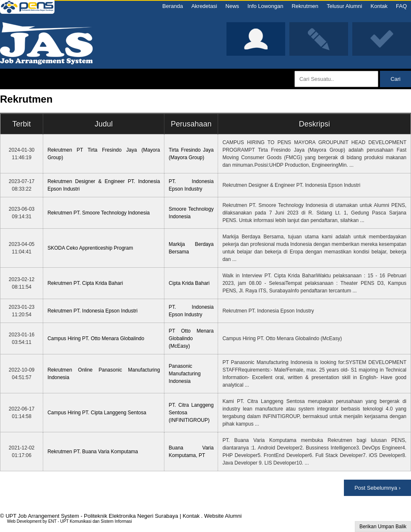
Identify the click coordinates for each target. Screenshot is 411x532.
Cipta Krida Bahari (189, 283)
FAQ (401, 6)
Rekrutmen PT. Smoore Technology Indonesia (99, 213)
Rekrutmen (305, 6)
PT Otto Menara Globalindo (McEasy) (191, 338)
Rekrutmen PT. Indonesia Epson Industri (92, 311)
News (233, 6)
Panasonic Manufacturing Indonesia (185, 374)
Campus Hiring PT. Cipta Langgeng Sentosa (97, 413)
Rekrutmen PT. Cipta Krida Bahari (85, 283)
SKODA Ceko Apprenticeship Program (90, 248)
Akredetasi (204, 6)
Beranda (173, 6)
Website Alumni (223, 516)
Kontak (379, 6)
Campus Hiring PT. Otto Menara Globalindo (96, 338)
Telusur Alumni (345, 6)
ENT (52, 521)
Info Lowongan (265, 6)
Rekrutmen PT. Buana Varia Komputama (93, 452)
